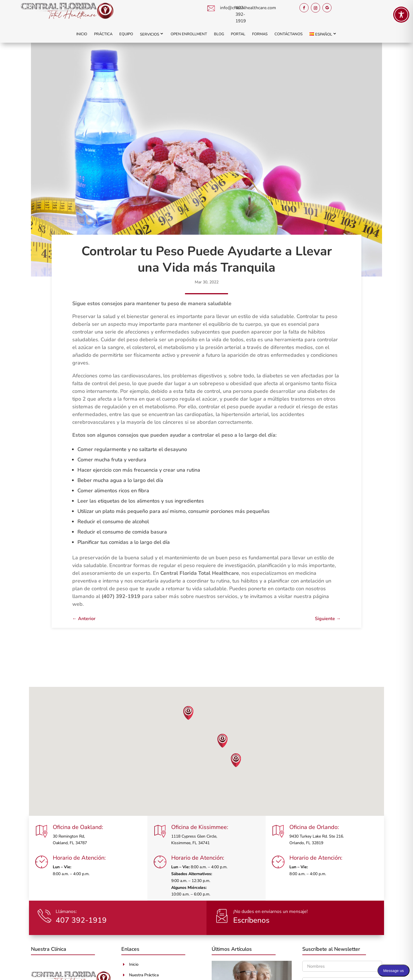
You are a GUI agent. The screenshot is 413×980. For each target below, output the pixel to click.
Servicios (150, 34)
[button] (188, 713)
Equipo (126, 34)
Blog (219, 34)
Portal (238, 34)
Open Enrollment (189, 34)
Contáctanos (289, 34)
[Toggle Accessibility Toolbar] (401, 15)
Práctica (103, 34)
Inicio (82, 34)
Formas (260, 34)
